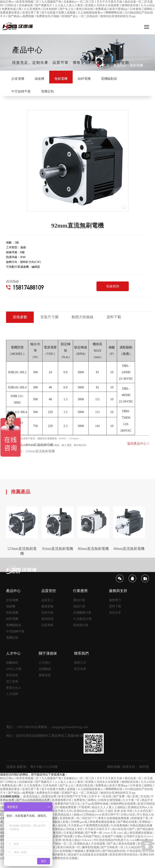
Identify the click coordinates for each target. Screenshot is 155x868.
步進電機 (21, 79)
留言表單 (80, 677)
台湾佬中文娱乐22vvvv (138, 844)
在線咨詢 (113, 293)
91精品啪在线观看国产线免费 (55, 844)
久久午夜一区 (132, 808)
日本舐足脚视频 (74, 841)
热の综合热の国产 (124, 837)
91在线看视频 (120, 833)
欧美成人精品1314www (78, 848)
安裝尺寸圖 (54, 325)
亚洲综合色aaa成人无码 (89, 819)
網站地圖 (114, 775)
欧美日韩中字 (111, 822)
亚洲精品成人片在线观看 (90, 852)
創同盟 (144, 775)
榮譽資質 (45, 683)
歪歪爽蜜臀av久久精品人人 (28, 866)
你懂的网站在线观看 (124, 812)
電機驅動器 (22, 95)
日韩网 (75, 830)
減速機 (48, 79)
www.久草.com (113, 841)
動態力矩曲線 (90, 325)
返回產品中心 (138, 470)
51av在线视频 (62, 859)
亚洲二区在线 (141, 804)
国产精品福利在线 (114, 859)
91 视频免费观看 (67, 815)
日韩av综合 (128, 822)
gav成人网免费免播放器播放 (98, 830)
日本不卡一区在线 (100, 804)
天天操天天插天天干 (98, 837)
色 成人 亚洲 (54, 848)
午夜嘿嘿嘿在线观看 (96, 833)
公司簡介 (45, 671)
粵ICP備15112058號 (44, 775)
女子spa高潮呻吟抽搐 (96, 812)
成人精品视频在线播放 (138, 841)
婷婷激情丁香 (140, 826)
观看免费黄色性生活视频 (62, 866)
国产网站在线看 (128, 830)
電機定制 (88, 95)
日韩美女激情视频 (110, 808)
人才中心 (13, 661)
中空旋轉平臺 (56, 95)
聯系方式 (80, 671)
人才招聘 (12, 702)
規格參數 (21, 325)
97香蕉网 (85, 815)
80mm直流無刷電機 (39, 472)
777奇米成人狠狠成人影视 (53, 830)
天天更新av (75, 833)
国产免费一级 (122, 804)
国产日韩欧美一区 (113, 855)
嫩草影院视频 (91, 855)
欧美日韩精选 (146, 812)
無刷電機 (136, 65)
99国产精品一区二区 (60, 852)
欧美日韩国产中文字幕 (73, 804)
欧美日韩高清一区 (69, 855)
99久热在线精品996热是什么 (112, 848)
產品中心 (120, 65)
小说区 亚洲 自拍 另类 (119, 819)
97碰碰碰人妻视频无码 (87, 859)
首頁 (106, 65)
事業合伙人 (14, 696)
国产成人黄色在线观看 (122, 852)
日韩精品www (92, 822)
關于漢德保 (48, 661)
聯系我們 (81, 661)
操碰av (78, 822)
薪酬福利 (12, 671)
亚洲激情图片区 (62, 808)
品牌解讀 (45, 677)
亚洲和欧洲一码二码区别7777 (78, 826)
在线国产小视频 (112, 844)
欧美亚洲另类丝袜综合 (124, 862)
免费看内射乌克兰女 (68, 812)
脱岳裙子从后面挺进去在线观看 (88, 862)
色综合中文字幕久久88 (58, 819)
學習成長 (12, 683)
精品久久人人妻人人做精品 (109, 815)
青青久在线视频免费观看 (114, 826)
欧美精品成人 (64, 822)
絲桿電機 (105, 79)
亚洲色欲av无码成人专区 (68, 837)
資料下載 (124, 325)
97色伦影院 (134, 859)
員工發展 (12, 689)
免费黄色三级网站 (85, 808)
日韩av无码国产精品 (88, 844)
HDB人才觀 (14, 677)
